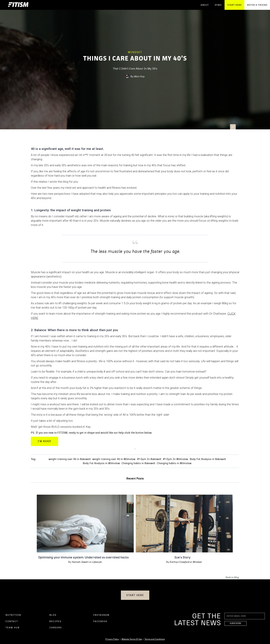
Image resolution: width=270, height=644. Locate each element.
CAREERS (56, 628)
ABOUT (205, 5)
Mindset (135, 52)
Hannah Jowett (77, 562)
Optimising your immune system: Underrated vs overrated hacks (80, 557)
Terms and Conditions (155, 639)
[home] (18, 5)
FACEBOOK (100, 621)
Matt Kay (139, 77)
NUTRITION (13, 615)
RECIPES (55, 621)
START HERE (235, 5)
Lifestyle (94, 562)
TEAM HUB (12, 628)
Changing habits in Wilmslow (174, 463)
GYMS (218, 5)
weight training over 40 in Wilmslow (114, 459)
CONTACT (12, 621)
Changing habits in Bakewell (138, 463)
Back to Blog (232, 577)
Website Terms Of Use (132, 639)
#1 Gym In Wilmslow (175, 459)
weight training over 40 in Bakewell (70, 459)
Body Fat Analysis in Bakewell (208, 459)
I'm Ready (45, 441)
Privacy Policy (112, 639)
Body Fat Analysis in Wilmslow (101, 463)
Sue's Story (179, 557)
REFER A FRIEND (257, 5)
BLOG (53, 615)
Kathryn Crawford (176, 562)
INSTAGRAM (101, 615)
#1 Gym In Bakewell (149, 459)
